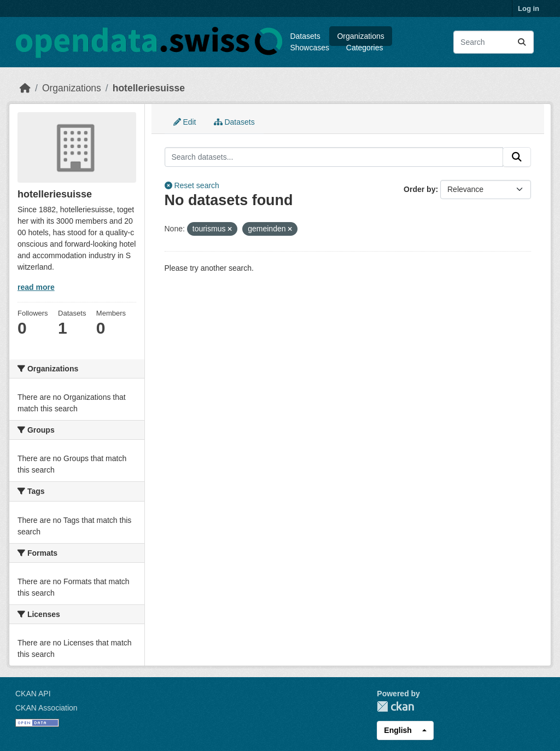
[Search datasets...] (494, 42)
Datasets (305, 36)
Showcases (310, 48)
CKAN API (33, 694)
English (398, 730)
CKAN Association (46, 708)
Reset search (192, 185)
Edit (185, 122)
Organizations (360, 36)
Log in (529, 8)
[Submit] (522, 42)
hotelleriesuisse (149, 88)
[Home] (25, 88)
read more (36, 287)
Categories (365, 48)
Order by (419, 189)
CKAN (395, 706)
